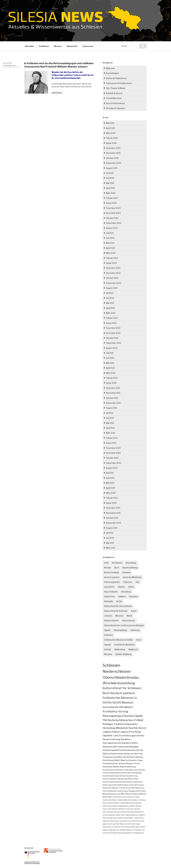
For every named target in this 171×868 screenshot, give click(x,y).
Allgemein (110, 68)
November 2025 (113, 153)
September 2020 (114, 463)
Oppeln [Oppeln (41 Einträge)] (139, 716)
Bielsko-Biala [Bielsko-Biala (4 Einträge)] (133, 779)
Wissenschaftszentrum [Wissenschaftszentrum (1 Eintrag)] (132, 815)
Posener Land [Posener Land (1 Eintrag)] (124, 824)
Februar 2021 (112, 438)
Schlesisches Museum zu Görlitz (118, 640)
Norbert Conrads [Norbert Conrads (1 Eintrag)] (123, 818)
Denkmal (126, 572)
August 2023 (112, 288)
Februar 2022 (112, 378)
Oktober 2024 (112, 218)
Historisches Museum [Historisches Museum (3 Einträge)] (111, 788)
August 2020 (112, 468)
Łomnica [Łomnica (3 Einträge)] (141, 785)
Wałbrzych (133, 649)
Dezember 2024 (113, 208)
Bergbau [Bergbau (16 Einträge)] (134, 747)
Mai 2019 (110, 543)
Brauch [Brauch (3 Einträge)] (129, 788)
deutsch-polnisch (112, 577)
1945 (106, 563)
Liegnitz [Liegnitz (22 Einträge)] (107, 732)
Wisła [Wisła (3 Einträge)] (128, 794)
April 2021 (110, 428)
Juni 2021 (110, 418)
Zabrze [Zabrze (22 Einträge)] (116, 732)
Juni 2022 (110, 358)
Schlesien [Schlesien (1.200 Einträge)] (111, 665)
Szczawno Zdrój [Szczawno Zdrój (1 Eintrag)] (129, 812)
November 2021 (113, 393)
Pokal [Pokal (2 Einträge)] (130, 800)
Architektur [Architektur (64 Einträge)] (110, 711)
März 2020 (111, 493)
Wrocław (108, 654)
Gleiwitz (121, 587)
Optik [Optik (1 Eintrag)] (123, 815)
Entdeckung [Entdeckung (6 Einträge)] (130, 767)
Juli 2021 (110, 413)
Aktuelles (29, 46)
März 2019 (111, 548)
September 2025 (114, 163)
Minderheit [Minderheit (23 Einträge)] (122, 728)
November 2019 (113, 513)
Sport (139, 640)
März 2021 (110, 433)
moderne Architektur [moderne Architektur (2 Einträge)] (110, 800)
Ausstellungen (112, 73)
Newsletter (72, 46)
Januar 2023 (111, 323)
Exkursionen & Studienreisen (119, 83)
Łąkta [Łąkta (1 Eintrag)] (114, 824)
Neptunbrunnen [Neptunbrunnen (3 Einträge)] (114, 794)
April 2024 (110, 248)
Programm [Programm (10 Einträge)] (108, 757)
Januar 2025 (111, 203)
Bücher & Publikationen (116, 78)
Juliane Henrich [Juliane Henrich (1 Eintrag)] (125, 821)
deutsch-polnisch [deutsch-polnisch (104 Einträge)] (123, 693)
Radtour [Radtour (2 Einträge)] (135, 800)
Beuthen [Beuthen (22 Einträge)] (134, 728)
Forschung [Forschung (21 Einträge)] (135, 732)
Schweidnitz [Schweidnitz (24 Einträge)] (131, 724)
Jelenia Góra (109, 596)
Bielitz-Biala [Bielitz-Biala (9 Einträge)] (119, 760)
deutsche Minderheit (132, 577)
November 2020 (113, 453)
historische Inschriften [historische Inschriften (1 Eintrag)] (137, 821)
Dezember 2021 (113, 388)
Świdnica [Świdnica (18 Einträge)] (126, 739)
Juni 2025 (110, 178)
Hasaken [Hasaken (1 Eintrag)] (105, 830)
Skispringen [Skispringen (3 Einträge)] (107, 797)
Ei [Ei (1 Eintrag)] (132, 830)
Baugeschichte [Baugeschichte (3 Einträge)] (135, 791)
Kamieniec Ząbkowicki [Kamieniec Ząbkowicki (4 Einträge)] (134, 782)
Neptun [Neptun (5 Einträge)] (119, 773)
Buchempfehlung (130, 568)
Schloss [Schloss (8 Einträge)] (114, 763)
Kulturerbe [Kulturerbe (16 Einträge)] (124, 747)
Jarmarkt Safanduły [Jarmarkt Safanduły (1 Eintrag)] (109, 815)
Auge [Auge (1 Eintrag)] (111, 818)
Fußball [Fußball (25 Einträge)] (139, 720)
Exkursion (128, 582)
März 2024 (111, 253)
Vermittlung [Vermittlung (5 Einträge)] (137, 773)
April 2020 (110, 488)
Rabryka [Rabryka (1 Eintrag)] (128, 827)
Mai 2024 (110, 243)
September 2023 (113, 283)
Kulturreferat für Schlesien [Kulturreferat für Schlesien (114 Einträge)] (122, 688)
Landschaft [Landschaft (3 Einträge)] (133, 785)
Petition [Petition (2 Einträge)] (133, 806)
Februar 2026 (112, 138)
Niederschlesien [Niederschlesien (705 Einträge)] (117, 671)
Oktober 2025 (112, 158)
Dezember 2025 (113, 148)
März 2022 (111, 373)
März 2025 (111, 193)
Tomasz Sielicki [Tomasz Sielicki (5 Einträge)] (109, 773)
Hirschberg (126, 592)
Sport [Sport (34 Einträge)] (131, 720)
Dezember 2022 (113, 328)
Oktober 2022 (112, 338)
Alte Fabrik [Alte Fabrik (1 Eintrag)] (122, 809)
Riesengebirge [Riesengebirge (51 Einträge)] (112, 716)
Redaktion (44, 46)
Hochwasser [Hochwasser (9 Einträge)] (131, 760)
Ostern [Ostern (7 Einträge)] (137, 763)
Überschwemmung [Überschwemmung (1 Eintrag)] (118, 833)
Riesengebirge (120, 630)
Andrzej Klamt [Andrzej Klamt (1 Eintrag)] (115, 821)
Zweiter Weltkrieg (123, 654)
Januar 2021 (111, 443)
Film (137, 582)
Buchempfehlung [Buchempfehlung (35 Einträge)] (118, 720)
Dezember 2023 (113, 268)
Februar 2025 (112, 198)
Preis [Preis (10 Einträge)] (140, 754)
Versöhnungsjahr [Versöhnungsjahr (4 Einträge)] (110, 779)
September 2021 (113, 403)
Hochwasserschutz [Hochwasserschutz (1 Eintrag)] (138, 833)
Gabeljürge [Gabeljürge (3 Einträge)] (135, 794)
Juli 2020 (110, 473)
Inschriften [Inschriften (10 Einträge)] (118, 757)
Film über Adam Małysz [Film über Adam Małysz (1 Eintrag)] (124, 830)
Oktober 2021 (112, 398)
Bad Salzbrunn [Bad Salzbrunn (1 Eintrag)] (139, 812)
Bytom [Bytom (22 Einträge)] (142, 728)
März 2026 (111, 133)
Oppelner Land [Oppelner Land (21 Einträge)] (111, 735)
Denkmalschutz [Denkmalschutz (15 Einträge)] (128, 750)
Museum (119, 616)
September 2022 (113, 343)
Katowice (133, 596)
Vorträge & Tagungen (116, 108)
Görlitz (131, 587)
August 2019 (112, 528)
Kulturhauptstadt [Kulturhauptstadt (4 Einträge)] (110, 785)
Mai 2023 (110, 303)
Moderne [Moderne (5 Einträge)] (120, 770)
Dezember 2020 (113, 448)
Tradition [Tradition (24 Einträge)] (118, 724)
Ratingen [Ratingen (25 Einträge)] (108, 724)
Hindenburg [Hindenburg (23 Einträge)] (109, 728)
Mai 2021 (110, 423)
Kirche (119, 601)
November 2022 (113, 333)
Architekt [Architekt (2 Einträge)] (136, 797)
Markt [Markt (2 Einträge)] (117, 803)
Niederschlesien (111, 621)
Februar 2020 (112, 498)
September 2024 (114, 223)
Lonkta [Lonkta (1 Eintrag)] (109, 824)
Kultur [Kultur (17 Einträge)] (135, 743)
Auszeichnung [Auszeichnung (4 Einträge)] (132, 776)
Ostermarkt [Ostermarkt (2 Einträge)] (110, 803)
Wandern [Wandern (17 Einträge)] (126, 743)
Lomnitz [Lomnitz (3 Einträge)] (122, 788)
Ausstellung (131, 563)
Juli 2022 (110, 353)
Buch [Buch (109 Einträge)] (106, 693)
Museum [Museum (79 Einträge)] (128, 702)
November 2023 (113, 273)
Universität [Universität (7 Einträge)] (107, 767)
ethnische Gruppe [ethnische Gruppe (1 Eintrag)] (134, 824)
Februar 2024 (112, 258)
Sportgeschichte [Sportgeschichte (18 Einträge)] (112, 743)
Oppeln (107, 630)
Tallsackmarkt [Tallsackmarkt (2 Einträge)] (117, 797)
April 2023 (110, 308)
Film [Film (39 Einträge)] (105, 720)
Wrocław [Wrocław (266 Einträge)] (110, 683)
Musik (129, 616)
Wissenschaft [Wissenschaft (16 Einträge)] (110, 747)
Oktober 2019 (112, 518)
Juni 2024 (110, 238)
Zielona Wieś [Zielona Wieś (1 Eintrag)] (135, 827)
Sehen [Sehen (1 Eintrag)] (115, 818)
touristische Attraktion (124, 645)
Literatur (108, 616)
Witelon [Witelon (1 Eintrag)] (118, 815)
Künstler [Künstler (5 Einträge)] (142, 770)
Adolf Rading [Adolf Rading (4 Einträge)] (122, 785)
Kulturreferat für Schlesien (116, 611)
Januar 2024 (111, 263)
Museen (58, 46)
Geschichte (109, 587)
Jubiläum (122, 596)
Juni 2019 (110, 538)
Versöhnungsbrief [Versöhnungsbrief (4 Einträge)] (110, 782)
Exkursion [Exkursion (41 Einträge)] (128, 716)
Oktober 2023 (112, 278)
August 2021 (112, 408)
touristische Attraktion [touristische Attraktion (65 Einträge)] (118, 707)
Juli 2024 (110, 233)
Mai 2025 (110, 183)
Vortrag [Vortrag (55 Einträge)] (123, 711)
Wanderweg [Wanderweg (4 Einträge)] (122, 779)
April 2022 (110, 368)
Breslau (107, 568)
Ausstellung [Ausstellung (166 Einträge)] (126, 683)
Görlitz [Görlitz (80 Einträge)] (117, 702)
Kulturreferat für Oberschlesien (118, 606)
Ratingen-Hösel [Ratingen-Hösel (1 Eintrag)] (119, 812)
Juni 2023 (110, 298)
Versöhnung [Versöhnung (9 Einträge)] (108, 760)
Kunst (134, 611)
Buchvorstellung (111, 572)
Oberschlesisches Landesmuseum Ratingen (124, 625)
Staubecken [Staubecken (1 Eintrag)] (128, 833)
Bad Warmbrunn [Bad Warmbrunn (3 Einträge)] (138, 788)
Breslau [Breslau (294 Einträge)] (133, 677)
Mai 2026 (110, 123)
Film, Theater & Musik (116, 88)
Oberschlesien (129, 621)
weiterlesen (57, 92)
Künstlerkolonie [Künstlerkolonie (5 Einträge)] (109, 770)
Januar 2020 (111, 503)
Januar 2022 (111, 383)
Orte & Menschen (9, 66)
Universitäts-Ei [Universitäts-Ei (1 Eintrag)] (138, 830)
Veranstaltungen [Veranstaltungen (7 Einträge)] (126, 763)
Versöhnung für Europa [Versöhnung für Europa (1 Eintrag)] (110, 827)
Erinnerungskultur (112, 582)
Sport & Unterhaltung (115, 103)
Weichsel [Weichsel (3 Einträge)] (143, 794)
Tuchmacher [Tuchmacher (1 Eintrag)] (130, 809)
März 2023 (111, 313)
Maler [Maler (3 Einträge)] (123, 794)
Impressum (88, 46)
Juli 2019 (110, 533)
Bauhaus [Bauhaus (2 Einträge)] (126, 806)
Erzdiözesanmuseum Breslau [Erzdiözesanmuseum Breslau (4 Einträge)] (114, 776)
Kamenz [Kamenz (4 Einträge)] (121, 782)
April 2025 (110, 188)
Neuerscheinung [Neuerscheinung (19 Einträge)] (112, 739)
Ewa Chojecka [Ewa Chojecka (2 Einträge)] (128, 797)
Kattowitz (108, 601)
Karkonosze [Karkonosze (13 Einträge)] (116, 754)
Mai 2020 (110, 483)
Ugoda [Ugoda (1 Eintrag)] (105, 824)
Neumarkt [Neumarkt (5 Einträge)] (127, 773)
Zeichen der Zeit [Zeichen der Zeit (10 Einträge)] (130, 754)
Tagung (107, 645)
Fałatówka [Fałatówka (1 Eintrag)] (115, 809)
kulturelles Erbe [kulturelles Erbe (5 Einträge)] (131, 770)
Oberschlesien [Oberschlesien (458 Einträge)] (114, 677)
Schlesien (108, 635)
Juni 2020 (110, 478)
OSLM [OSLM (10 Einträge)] (126, 757)
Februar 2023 (112, 318)
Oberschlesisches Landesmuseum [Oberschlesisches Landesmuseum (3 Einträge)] (116, 791)
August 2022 (112, 348)
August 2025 (112, 168)
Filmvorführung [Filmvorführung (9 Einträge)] (136, 757)
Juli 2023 (110, 293)
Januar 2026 (111, 143)
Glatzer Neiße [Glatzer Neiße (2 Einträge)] (123, 800)
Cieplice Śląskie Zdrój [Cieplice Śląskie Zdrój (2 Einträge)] (127, 803)
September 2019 (113, 523)
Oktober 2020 (112, 458)
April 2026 (110, 128)
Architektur (117, 563)
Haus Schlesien (111, 592)
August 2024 (112, 228)
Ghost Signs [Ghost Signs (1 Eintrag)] (112, 830)
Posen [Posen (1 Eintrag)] (118, 824)
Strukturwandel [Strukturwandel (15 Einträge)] (111, 750)
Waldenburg (120, 649)
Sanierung (135, 630)
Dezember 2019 (113, 508)
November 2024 (113, 213)
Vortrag (107, 649)
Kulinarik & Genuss (114, 93)
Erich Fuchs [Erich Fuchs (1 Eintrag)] (121, 827)
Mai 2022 (110, 363)
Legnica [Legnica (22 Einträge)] (124, 732)
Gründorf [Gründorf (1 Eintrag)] (142, 827)
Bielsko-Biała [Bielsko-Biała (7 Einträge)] (119, 767)
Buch (117, 568)
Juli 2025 (110, 173)
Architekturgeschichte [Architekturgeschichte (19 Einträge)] (132, 735)
